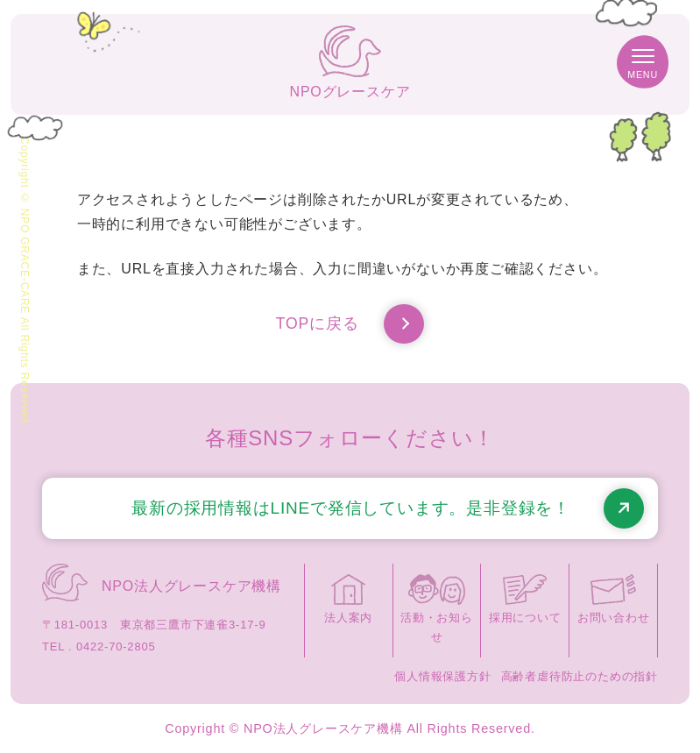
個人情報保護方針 (442, 676)
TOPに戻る (350, 324)
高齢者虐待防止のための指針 (580, 676)
